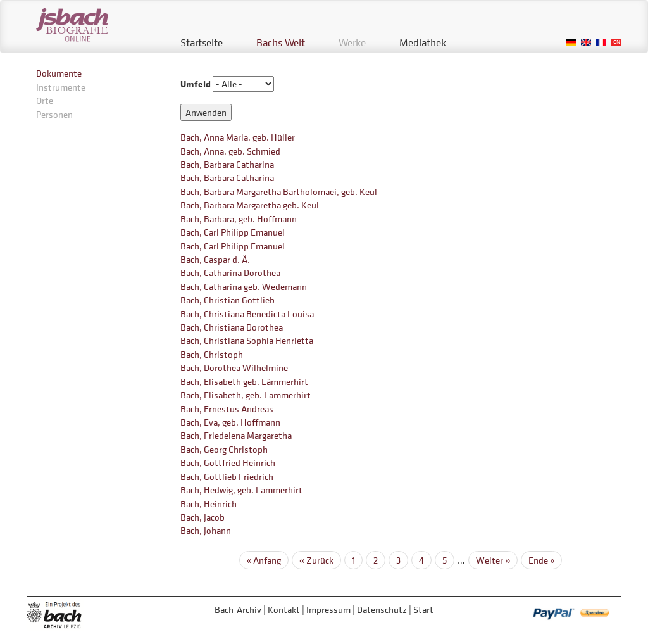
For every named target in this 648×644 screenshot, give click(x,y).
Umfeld (196, 84)
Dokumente (59, 73)
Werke (352, 42)
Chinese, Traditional (616, 42)
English (586, 42)
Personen (54, 114)
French (601, 42)
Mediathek (423, 42)
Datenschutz (382, 609)
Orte (45, 100)
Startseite (202, 42)
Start (423, 609)
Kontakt (284, 609)
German (571, 42)
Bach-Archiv (238, 609)
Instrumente (61, 87)
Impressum (328, 609)
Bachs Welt (281, 42)
